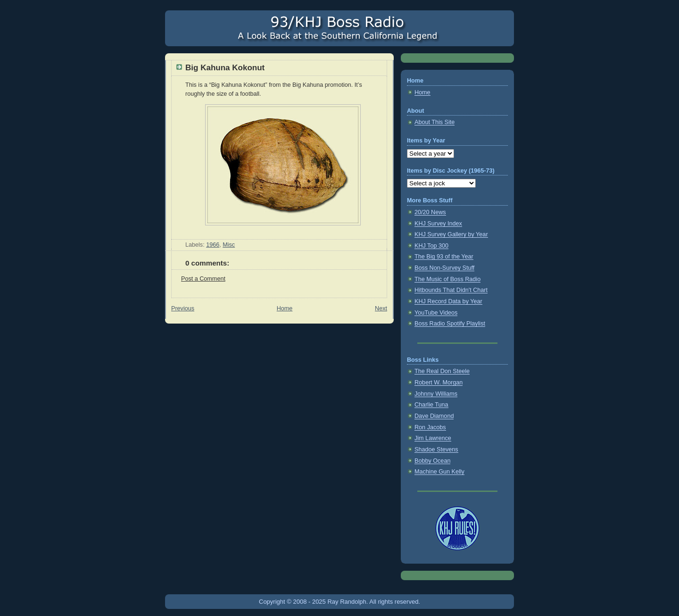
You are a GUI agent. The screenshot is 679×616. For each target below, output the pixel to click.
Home (285, 308)
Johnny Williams (436, 394)
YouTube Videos (436, 313)
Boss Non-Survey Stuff (444, 268)
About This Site (435, 122)
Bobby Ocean (432, 461)
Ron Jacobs (430, 427)
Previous (183, 308)
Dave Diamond (434, 416)
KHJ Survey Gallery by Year (451, 234)
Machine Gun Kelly (439, 472)
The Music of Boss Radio (447, 279)
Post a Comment (203, 279)
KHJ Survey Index (438, 224)
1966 (213, 245)
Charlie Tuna (431, 405)
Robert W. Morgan (439, 383)
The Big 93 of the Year (444, 257)
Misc (229, 245)
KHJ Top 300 (431, 246)
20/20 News (430, 212)
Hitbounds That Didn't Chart (451, 290)
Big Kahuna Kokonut (225, 68)
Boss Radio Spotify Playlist (450, 324)
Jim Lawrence (433, 438)
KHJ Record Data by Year (448, 301)
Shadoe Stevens (436, 450)
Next (381, 308)
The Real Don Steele (442, 371)
